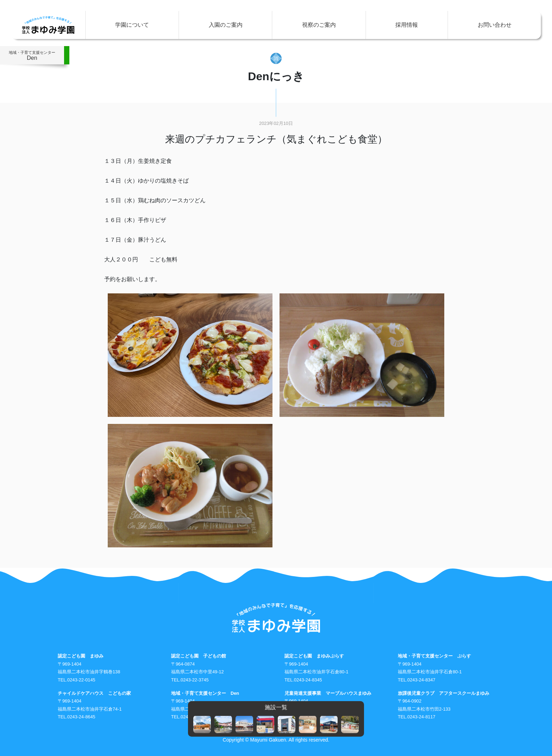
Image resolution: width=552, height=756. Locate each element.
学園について (132, 25)
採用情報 (407, 25)
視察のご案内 (319, 25)
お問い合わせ (495, 25)
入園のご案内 (226, 25)
